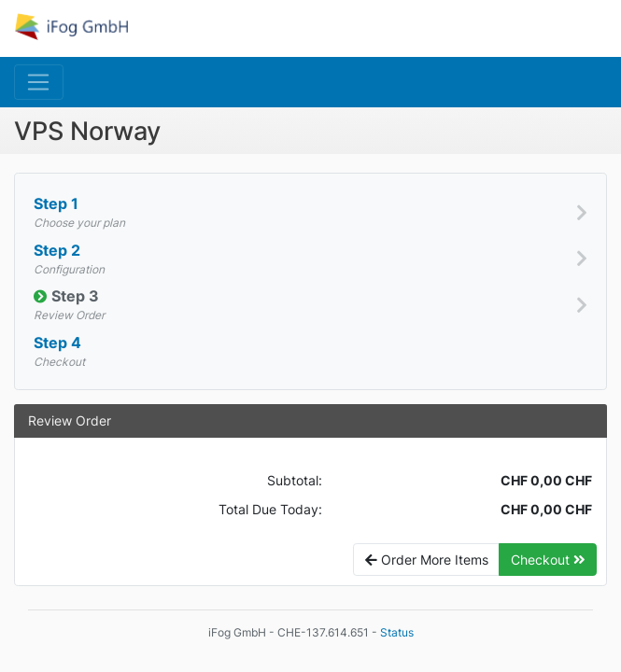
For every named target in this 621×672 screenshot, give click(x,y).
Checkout (548, 560)
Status (397, 632)
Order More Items (427, 560)
